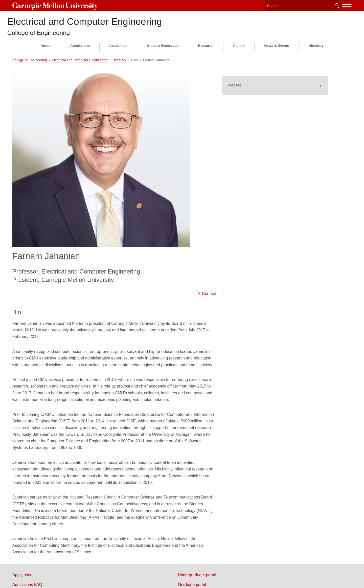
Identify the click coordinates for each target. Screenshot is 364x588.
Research (206, 50)
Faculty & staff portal (207, 476)
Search (317, 5)
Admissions (80, 50)
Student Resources (163, 50)
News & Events (276, 50)
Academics (118, 50)
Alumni (239, 50)
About (46, 50)
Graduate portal (202, 466)
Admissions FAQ (48, 466)
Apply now (42, 456)
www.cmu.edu (70, 566)
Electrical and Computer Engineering (137, 23)
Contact (205, 141)
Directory (316, 50)
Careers (40, 495)
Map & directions (48, 485)
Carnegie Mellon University (71, 5)
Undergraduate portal (207, 456)
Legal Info (42, 566)
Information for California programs (64, 476)
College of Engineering (67, 37)
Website (250, 83)
